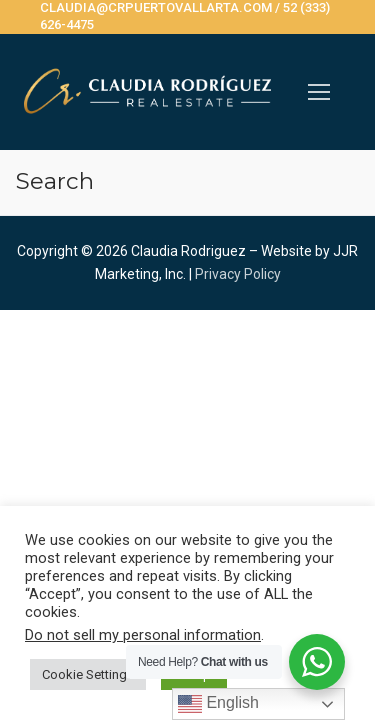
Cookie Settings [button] (88, 674)
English (218, 704)
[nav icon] (319, 92)
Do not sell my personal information (143, 635)
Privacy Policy (238, 274)
